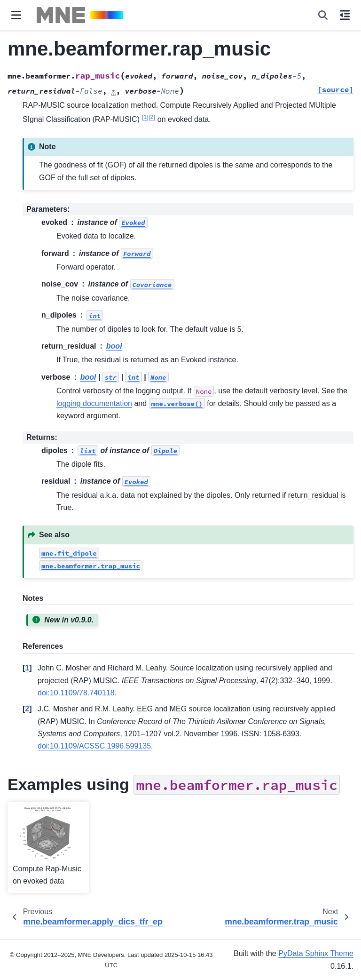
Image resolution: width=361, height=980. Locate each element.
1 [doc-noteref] (145, 117)
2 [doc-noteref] (152, 117)
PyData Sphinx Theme (316, 953)
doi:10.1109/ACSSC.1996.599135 (94, 746)
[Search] (323, 15)
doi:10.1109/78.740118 (76, 693)
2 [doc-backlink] (27, 709)
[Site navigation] (16, 15)
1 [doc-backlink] (27, 668)
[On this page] (345, 15)
